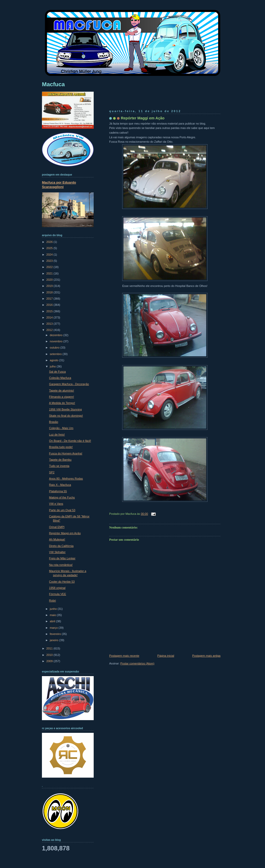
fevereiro (56, 634)
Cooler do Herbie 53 (62, 582)
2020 (50, 280)
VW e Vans (56, 504)
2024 (50, 255)
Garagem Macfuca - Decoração (69, 384)
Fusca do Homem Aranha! (66, 453)
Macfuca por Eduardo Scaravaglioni (59, 185)
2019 (50, 286)
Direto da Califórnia (61, 546)
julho (53, 366)
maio (53, 615)
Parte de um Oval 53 (62, 510)
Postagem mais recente (124, 656)
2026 (50, 242)
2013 (50, 324)
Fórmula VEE (58, 594)
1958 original (57, 588)
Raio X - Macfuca (60, 485)
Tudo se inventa (59, 466)
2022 (50, 267)
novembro (56, 341)
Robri (53, 601)
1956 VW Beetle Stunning (66, 409)
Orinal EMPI (57, 527)
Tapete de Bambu (60, 460)
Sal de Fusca (57, 372)
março (54, 628)
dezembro (56, 335)
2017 (50, 299)
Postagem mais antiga (206, 656)
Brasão (54, 422)
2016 (50, 305)
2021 (50, 273)
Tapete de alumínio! (62, 390)
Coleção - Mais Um (61, 428)
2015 (50, 311)
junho (54, 609)
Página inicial (166, 656)
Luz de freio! (57, 435)
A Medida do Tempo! (62, 403)
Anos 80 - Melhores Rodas (66, 479)
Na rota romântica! (61, 565)
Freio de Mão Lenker (62, 558)
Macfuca (53, 84)
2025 (50, 248)
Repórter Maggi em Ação (143, 118)
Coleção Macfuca (60, 378)
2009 (50, 661)
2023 (50, 261)
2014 (50, 317)
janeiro (54, 640)
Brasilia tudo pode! (61, 447)
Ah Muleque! (57, 539)
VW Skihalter (57, 552)
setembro (56, 354)
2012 (50, 330)
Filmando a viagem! (62, 397)
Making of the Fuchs (62, 497)
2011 (50, 648)
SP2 (52, 472)
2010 (50, 655)
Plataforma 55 (58, 491)
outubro (55, 348)
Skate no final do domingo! (66, 416)
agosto (54, 360)
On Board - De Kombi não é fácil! (70, 441)
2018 (50, 292)
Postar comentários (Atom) (137, 663)
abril (53, 621)
